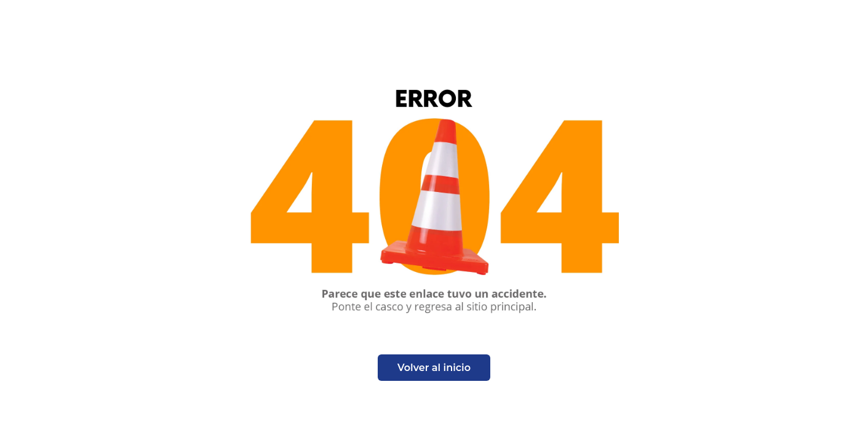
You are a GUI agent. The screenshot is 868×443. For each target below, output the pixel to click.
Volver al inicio (434, 368)
